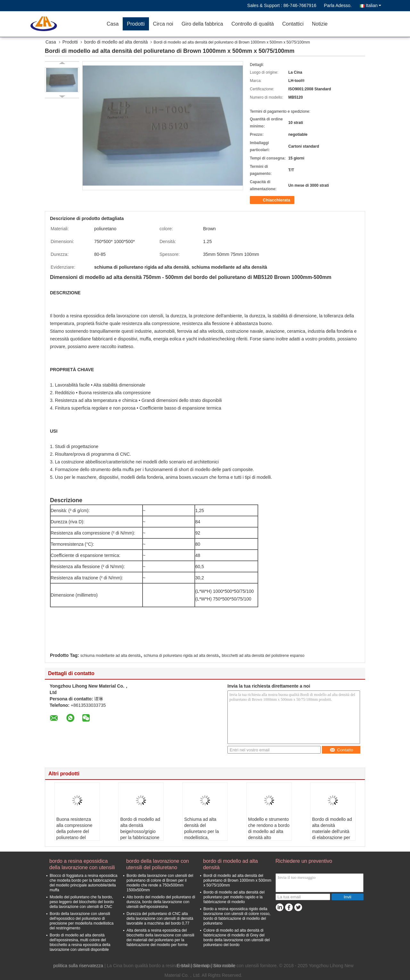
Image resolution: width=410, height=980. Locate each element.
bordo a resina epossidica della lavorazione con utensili (82, 864)
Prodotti (136, 24)
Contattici (293, 24)
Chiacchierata (273, 200)
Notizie (320, 24)
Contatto (341, 750)
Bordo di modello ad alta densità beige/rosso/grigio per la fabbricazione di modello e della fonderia (140, 834)
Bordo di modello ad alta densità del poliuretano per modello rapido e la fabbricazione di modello (234, 897)
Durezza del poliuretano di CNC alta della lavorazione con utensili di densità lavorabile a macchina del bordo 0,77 (160, 919)
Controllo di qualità (253, 24)
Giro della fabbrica (202, 24)
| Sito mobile (223, 966)
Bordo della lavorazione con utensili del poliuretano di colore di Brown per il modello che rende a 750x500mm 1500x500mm (160, 883)
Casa (113, 24)
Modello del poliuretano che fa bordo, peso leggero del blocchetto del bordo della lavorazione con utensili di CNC (82, 902)
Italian (373, 5)
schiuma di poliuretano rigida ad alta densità (181, 656)
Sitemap (201, 966)
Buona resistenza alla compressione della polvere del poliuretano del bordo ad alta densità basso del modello (74, 837)
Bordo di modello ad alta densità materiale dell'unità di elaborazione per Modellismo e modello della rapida (332, 834)
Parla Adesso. (338, 5)
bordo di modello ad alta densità (116, 42)
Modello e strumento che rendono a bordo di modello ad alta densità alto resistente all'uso (269, 831)
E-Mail (183, 966)
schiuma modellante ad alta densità (111, 656)
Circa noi (163, 24)
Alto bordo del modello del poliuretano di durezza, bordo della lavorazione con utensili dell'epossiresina (161, 902)
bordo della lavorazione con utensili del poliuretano (158, 864)
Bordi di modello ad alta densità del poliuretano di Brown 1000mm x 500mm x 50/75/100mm (237, 880)
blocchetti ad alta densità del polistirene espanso (263, 656)
